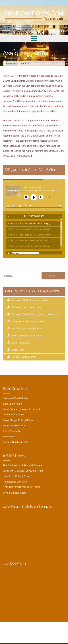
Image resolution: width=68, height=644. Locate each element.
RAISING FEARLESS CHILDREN (21, 487)
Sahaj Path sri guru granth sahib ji (21, 409)
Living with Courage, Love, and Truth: (23, 471)
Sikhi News (15, 456)
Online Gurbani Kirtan (15, 493)
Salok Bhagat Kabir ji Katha (24, 328)
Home (9, 63)
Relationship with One (15, 482)
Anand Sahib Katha (13, 415)
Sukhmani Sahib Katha (15, 398)
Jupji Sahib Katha (12, 404)
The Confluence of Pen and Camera (22, 465)
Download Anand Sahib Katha (26, 321)
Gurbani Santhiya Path (22, 357)
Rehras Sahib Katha (14, 426)
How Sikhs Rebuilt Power (17, 476)
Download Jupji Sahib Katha (25, 307)
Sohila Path (16, 350)
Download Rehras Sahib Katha (26, 336)
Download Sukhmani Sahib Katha (28, 300)
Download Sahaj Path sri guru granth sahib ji (34, 314)
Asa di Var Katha (18, 343)
